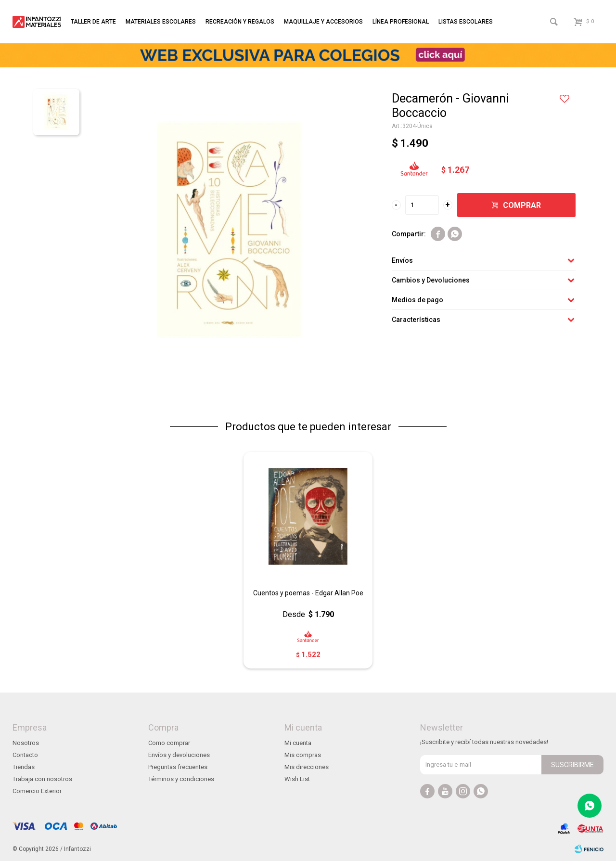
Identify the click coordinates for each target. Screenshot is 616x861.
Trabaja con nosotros (42, 779)
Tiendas (24, 767)
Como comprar (169, 743)
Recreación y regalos (240, 22)
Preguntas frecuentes (178, 767)
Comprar (522, 205)
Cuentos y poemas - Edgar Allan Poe (308, 593)
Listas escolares (466, 22)
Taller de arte (93, 22)
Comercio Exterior (37, 791)
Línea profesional (401, 22)
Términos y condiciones (181, 779)
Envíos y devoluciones (179, 755)
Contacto (25, 755)
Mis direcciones (307, 767)
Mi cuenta (298, 743)
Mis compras (303, 755)
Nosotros (26, 743)
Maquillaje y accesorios (323, 22)
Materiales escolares (161, 22)
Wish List (297, 779)
